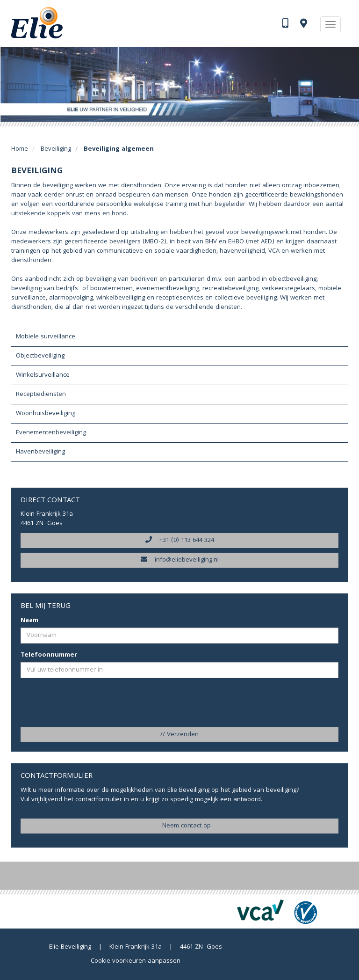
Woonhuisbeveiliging (46, 414)
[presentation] (92, 703)
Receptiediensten (41, 395)
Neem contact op (179, 826)
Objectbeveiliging (40, 356)
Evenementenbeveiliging (51, 433)
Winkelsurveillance (43, 375)
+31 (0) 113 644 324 (180, 541)
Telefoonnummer (49, 655)
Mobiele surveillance (46, 337)
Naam (29, 621)
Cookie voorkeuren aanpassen (136, 961)
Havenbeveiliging (40, 452)
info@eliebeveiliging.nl (180, 560)
